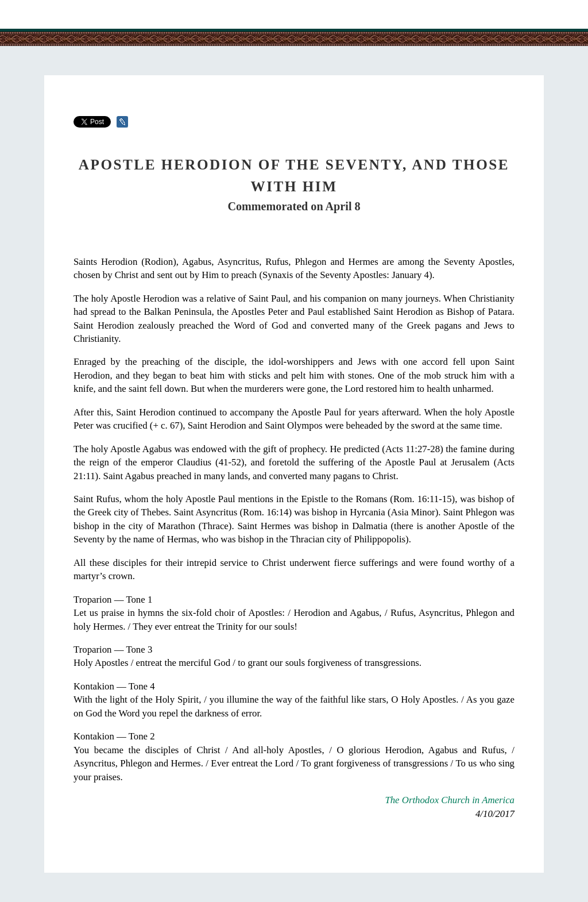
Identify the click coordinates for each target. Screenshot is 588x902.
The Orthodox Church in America (450, 800)
